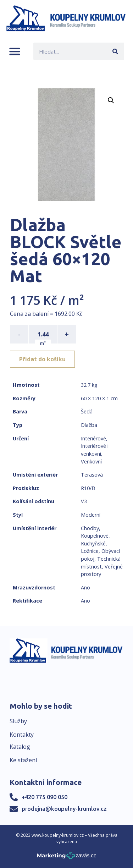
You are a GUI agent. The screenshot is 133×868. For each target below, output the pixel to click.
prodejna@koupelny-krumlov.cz (64, 809)
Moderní (91, 515)
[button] (15, 51)
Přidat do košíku (42, 359)
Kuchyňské (93, 543)
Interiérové (93, 438)
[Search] (115, 51)
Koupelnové (95, 536)
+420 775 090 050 (45, 797)
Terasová (92, 475)
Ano (85, 587)
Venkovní (91, 462)
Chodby (90, 528)
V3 (84, 501)
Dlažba (89, 425)
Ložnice (90, 551)
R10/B (88, 488)
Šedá (87, 411)
